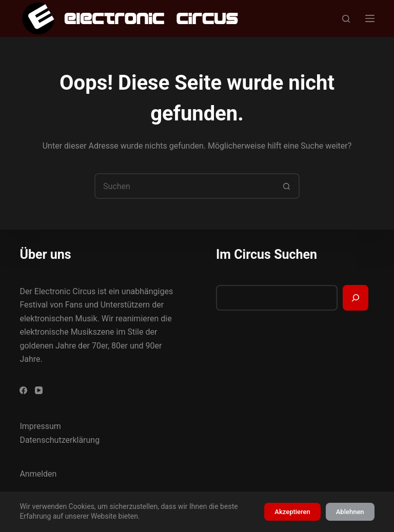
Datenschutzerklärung (60, 440)
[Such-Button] (287, 186)
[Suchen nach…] (184, 186)
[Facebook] (23, 390)
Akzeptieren (292, 512)
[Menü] (370, 18)
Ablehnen (350, 512)
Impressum (40, 426)
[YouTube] (39, 390)
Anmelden (38, 474)
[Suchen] (346, 19)
